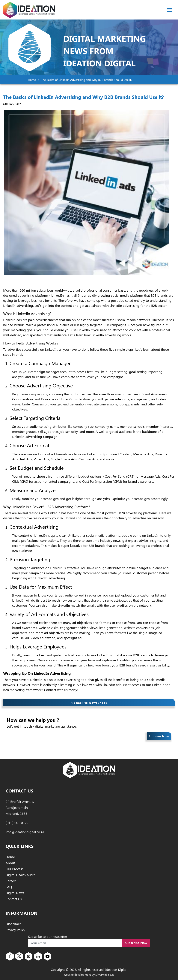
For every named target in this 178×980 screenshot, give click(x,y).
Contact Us (14, 899)
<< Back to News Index (89, 703)
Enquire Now (159, 736)
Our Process (15, 869)
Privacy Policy (15, 930)
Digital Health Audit (20, 875)
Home (32, 80)
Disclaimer (13, 924)
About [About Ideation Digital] (10, 863)
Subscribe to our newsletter (48, 936)
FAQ (9, 887)
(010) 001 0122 (17, 823)
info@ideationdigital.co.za (25, 832)
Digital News (15, 893)
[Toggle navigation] (170, 10)
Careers (11, 881)
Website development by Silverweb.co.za (89, 975)
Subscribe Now (136, 943)
